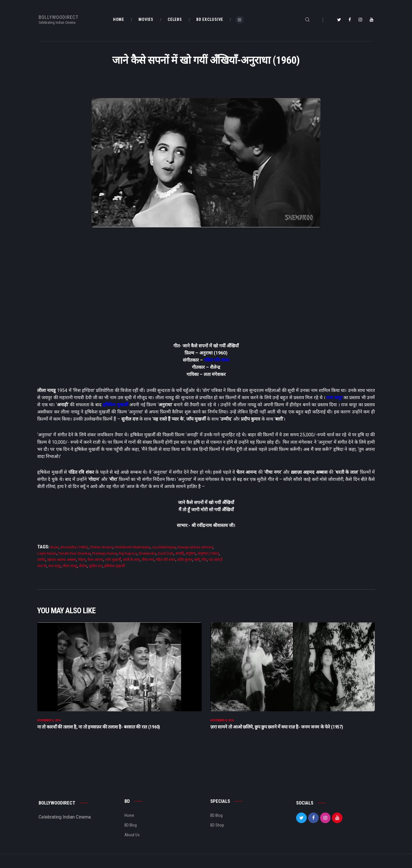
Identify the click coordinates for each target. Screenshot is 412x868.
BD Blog (131, 828)
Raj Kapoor (128, 553)
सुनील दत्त (96, 566)
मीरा (204, 560)
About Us (132, 838)
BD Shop (217, 828)
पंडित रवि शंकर (217, 360)
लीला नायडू (70, 566)
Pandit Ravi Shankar (74, 553)
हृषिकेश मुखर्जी (115, 405)
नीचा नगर (148, 560)
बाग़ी (197, 560)
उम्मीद (41, 560)
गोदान (82, 560)
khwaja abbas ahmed (195, 547)
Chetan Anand (101, 547)
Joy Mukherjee (164, 547)
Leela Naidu (47, 553)
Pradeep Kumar (105, 553)
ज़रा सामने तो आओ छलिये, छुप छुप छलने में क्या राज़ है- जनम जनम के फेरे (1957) (277, 729)
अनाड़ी (179, 553)
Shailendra (147, 553)
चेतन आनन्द (95, 560)
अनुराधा (191, 553)
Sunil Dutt (166, 553)
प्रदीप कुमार (185, 560)
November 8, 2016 (222, 723)
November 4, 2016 (49, 723)
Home (129, 818)
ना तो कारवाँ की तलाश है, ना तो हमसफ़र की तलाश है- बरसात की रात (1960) (99, 729)
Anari (54, 547)
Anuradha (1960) (74, 547)
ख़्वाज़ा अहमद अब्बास (62, 560)
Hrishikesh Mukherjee (132, 547)
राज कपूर (334, 398)
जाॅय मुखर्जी (113, 560)
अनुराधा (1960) (208, 553)
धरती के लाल (131, 560)
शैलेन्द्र (83, 566)
